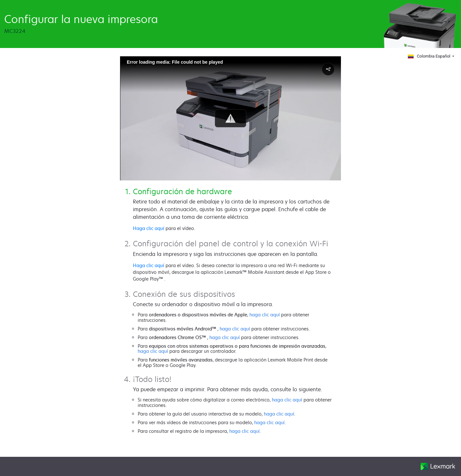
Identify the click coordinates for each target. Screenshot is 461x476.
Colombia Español (429, 56)
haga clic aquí (265, 315)
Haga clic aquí (149, 228)
